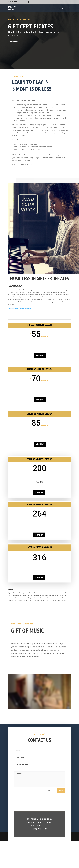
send (61, 803)
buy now (39, 355)
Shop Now (14, 41)
